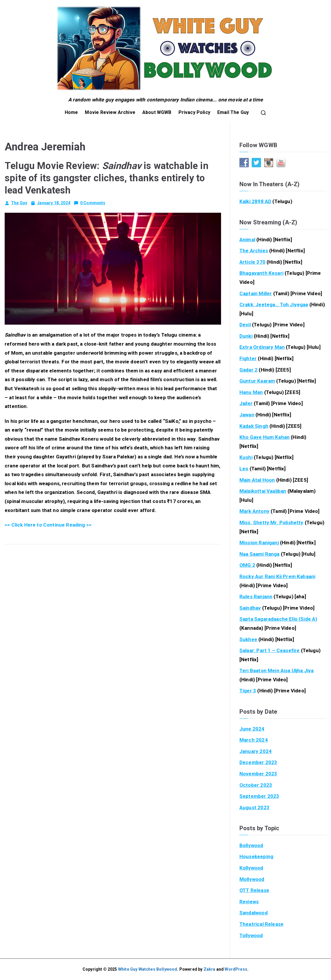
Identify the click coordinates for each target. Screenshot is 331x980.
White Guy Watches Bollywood (148, 969)
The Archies (254, 251)
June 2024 (252, 729)
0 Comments (93, 203)
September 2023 (259, 796)
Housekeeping (256, 856)
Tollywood (251, 935)
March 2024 (254, 740)
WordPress (236, 969)
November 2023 (258, 774)
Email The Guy (233, 112)
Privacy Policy (194, 112)
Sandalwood (254, 913)
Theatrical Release (261, 924)
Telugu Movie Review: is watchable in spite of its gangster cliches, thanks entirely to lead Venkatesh (107, 178)
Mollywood (252, 879)
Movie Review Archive (110, 112)
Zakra (210, 969)
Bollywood (251, 845)
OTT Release (254, 890)
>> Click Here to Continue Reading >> (48, 525)
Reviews (249, 902)
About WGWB (157, 112)
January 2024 (255, 751)
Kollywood (251, 868)
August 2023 (254, 807)
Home (71, 112)
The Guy (19, 203)
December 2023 (258, 762)
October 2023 (256, 785)
